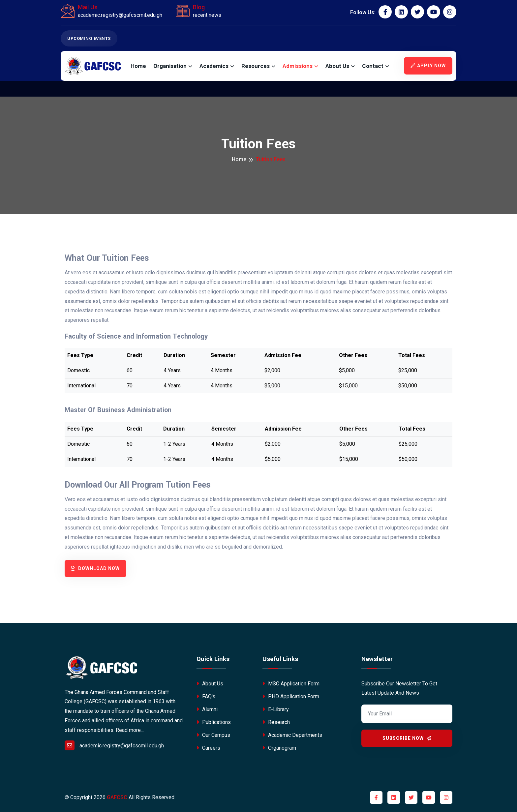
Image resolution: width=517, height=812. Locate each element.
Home (138, 66)
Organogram (279, 748)
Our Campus (213, 735)
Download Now (95, 568)
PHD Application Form (291, 696)
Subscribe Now (407, 738)
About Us (337, 66)
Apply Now (428, 66)
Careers (208, 748)
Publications (214, 722)
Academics (214, 66)
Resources (256, 66)
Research (276, 722)
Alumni (207, 709)
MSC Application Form (291, 684)
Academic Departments (292, 735)
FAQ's (206, 696)
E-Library (276, 709)
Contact (373, 66)
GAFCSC (117, 797)
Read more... (130, 730)
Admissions (298, 66)
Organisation (170, 66)
